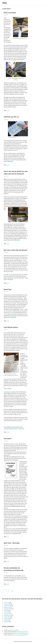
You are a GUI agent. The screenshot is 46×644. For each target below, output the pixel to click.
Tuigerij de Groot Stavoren (10, 392)
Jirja (4, 3)
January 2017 (7, 614)
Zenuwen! (8, 439)
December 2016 (8, 615)
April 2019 (6, 612)
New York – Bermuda (12, 543)
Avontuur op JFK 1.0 (11, 117)
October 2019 (7, 607)
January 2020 (7, 604)
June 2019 (6, 610)
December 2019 (8, 606)
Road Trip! (8, 289)
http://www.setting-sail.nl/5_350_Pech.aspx (14, 429)
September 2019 (8, 609)
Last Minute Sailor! (11, 327)
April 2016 (6, 622)
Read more (10, 161)
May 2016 (6, 620)
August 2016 (7, 618)
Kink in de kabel (10, 13)
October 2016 (7, 617)
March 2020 (7, 602)
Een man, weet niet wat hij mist (15, 250)
